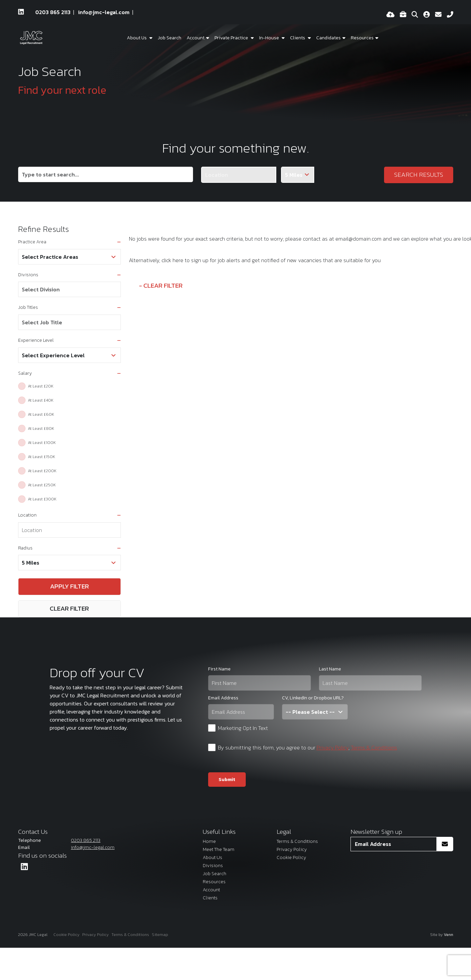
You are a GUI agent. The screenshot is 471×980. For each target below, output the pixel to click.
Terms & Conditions (374, 747)
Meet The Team (219, 849)
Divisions (213, 866)
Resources (362, 38)
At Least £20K (41, 386)
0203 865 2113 (53, 12)
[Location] (239, 175)
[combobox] (69, 289)
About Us (137, 38)
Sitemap (160, 935)
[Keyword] (106, 174)
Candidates (328, 38)
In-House (270, 38)
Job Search (170, 38)
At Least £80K (41, 428)
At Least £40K (41, 400)
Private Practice (232, 38)
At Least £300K (42, 499)
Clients (298, 38)
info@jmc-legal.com (104, 12)
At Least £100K (42, 443)
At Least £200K (42, 471)
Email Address (223, 698)
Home (209, 841)
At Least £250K (42, 485)
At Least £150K (41, 457)
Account (211, 890)
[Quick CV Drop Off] (390, 15)
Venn (449, 935)
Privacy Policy (333, 747)
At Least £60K (41, 414)
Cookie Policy (291, 857)
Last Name (330, 669)
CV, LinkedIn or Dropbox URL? (313, 698)
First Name (219, 669)
